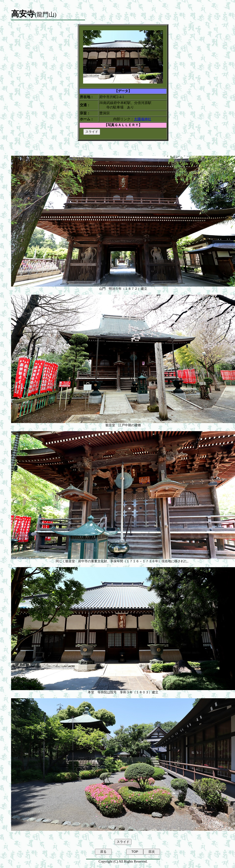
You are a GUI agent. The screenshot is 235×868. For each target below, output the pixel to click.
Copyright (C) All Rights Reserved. (123, 861)
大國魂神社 (143, 119)
